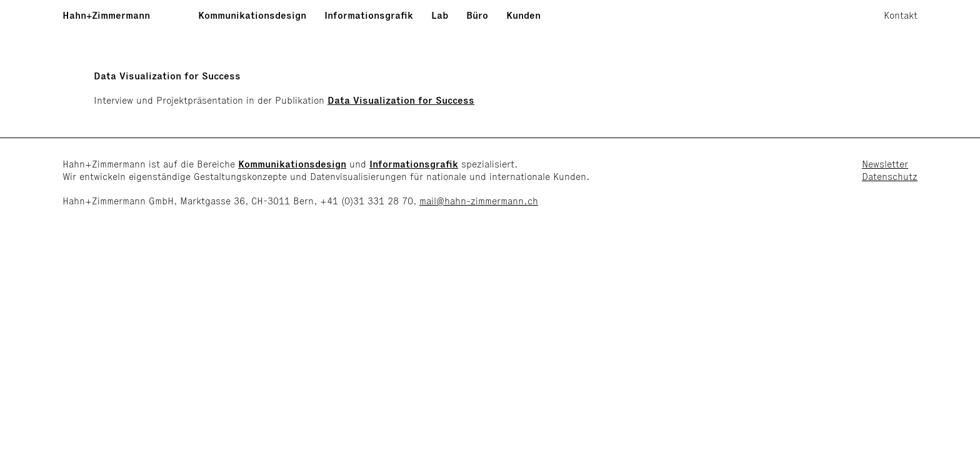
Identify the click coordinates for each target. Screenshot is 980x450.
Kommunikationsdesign (252, 15)
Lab (440, 15)
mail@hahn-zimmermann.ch (479, 201)
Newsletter (885, 164)
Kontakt (901, 15)
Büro (477, 15)
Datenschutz (890, 177)
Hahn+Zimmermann (106, 15)
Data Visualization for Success (401, 100)
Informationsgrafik (369, 15)
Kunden (523, 15)
